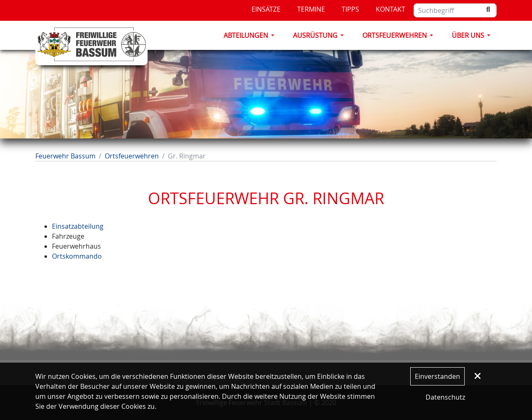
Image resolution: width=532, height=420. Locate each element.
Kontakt (390, 9)
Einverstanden (437, 376)
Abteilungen (246, 35)
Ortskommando (77, 256)
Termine (311, 9)
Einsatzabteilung (78, 226)
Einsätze (266, 9)
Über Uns (468, 35)
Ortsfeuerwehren (395, 35)
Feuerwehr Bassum (65, 156)
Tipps (350, 9)
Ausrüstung (315, 35)
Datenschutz (445, 397)
